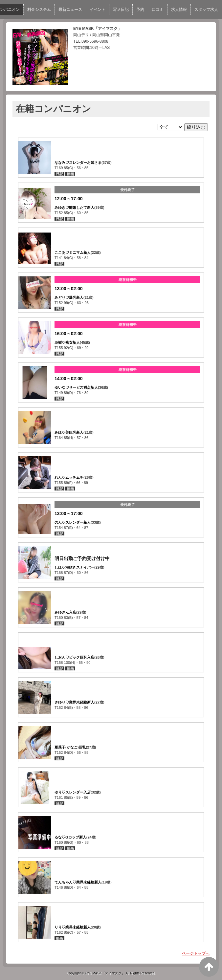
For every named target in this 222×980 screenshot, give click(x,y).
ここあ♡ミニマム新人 (73, 252)
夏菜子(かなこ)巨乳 (70, 747)
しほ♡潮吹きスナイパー (74, 567)
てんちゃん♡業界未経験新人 (78, 882)
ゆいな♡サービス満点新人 (76, 387)
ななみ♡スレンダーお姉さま (78, 163)
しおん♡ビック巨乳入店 (74, 657)
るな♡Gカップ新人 (70, 837)
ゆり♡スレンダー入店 (73, 792)
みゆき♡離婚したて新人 (74, 207)
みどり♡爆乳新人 (69, 297)
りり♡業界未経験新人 (73, 927)
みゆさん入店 (65, 612)
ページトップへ (196, 953)
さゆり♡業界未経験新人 (74, 702)
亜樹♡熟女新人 (67, 342)
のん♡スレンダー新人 (73, 522)
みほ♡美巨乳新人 (69, 432)
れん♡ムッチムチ (69, 477)
